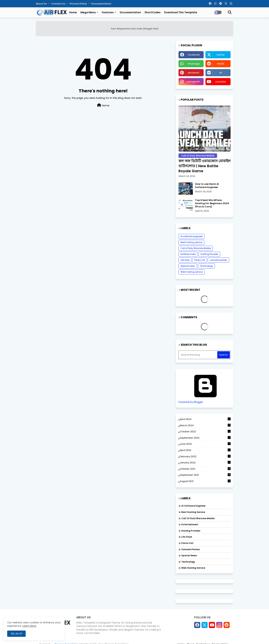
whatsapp (194, 64)
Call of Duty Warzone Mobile (196, 248)
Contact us (58, 4)
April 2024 (205, 419)
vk (221, 73)
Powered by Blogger (205, 400)
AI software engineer (192, 236)
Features (108, 12)
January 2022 (205, 463)
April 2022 (205, 450)
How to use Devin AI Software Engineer (207, 186)
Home (73, 12)
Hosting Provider (209, 254)
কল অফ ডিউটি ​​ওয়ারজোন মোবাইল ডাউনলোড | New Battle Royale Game (205, 166)
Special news (188, 266)
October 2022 (205, 432)
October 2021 (205, 469)
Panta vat (200, 260)
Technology (206, 266)
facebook (194, 55)
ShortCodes (153, 12)
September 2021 (205, 475)
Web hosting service (192, 272)
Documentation (101, 4)
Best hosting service (191, 242)
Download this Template (181, 12)
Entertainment (188, 254)
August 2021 (205, 481)
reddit (221, 64)
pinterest (194, 73)
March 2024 (205, 425)
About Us (41, 4)
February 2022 (205, 456)
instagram (194, 82)
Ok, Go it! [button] (16, 634)
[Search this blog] (198, 355)
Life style (185, 260)
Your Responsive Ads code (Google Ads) (135, 29)
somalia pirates (218, 260)
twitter (221, 55)
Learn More (29, 626)
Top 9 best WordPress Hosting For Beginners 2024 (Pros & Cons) (212, 203)
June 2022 (205, 444)
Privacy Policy (79, 4)
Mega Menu (88, 12)
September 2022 (205, 438)
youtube (221, 82)
